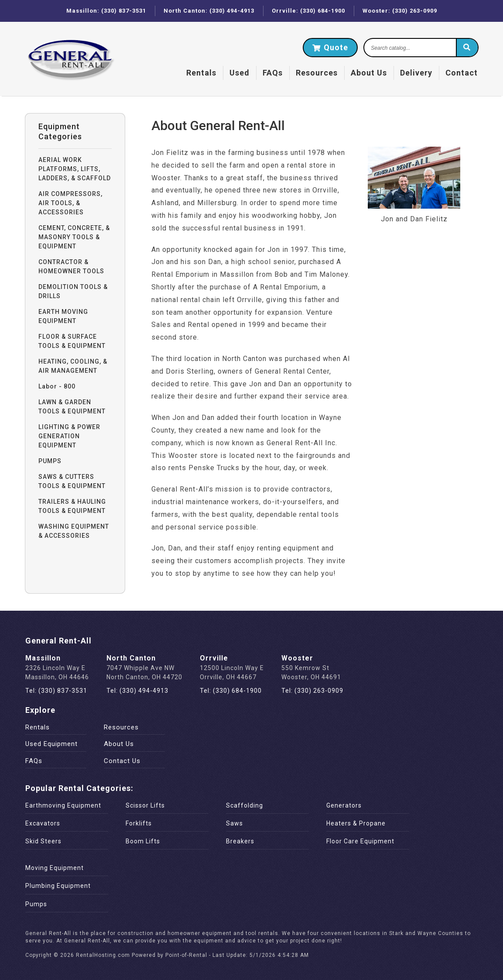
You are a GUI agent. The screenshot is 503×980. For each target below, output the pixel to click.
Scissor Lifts (145, 805)
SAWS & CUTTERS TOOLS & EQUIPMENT (72, 481)
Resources (317, 73)
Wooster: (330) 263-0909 (400, 11)
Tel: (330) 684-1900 (231, 691)
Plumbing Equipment (58, 886)
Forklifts (139, 823)
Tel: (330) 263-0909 (312, 691)
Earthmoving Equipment (63, 805)
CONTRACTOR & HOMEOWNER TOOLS (71, 266)
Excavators (43, 823)
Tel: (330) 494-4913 (137, 691)
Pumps (36, 904)
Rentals (201, 73)
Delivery (416, 73)
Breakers (240, 841)
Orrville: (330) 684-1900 (308, 11)
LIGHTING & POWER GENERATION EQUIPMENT (69, 436)
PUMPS (50, 461)
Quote (330, 47)
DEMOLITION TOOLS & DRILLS (73, 291)
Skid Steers (43, 841)
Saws (234, 823)
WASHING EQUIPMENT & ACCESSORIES (74, 531)
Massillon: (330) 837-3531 (106, 11)
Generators (344, 805)
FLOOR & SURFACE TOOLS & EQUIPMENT (72, 341)
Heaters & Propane (356, 823)
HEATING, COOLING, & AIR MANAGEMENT (73, 366)
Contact (462, 73)
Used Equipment (51, 744)
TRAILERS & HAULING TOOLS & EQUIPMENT (72, 506)
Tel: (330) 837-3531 (56, 691)
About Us (369, 73)
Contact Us (122, 761)
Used (240, 73)
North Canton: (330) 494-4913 (209, 11)
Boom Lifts (143, 841)
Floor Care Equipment (360, 841)
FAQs (273, 73)
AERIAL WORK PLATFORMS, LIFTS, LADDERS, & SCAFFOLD (75, 169)
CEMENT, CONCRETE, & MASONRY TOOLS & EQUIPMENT (74, 237)
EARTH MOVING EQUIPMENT (63, 316)
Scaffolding (245, 805)
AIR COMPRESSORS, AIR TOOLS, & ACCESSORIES (70, 203)
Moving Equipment (55, 868)
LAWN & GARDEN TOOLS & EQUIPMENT (72, 407)
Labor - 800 (57, 386)
